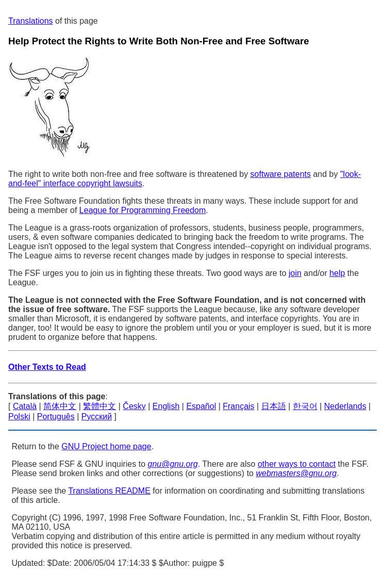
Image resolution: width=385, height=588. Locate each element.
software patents (281, 174)
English (166, 406)
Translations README (109, 491)
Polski (19, 417)
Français (238, 406)
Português (56, 417)
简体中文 (60, 406)
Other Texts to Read (47, 367)
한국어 (305, 406)
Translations (31, 21)
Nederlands (345, 406)
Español (201, 406)
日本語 (274, 406)
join (295, 273)
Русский (97, 417)
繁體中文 (99, 406)
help (337, 273)
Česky (134, 406)
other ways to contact (297, 464)
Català (25, 406)
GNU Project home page (106, 446)
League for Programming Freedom (143, 210)
